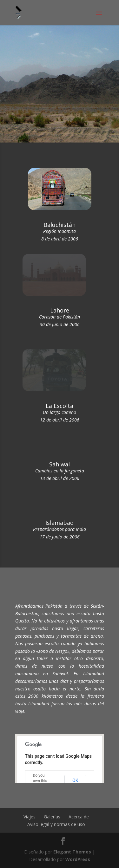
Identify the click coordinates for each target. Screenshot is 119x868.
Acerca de (79, 817)
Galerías (52, 817)
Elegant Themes (72, 852)
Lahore (60, 310)
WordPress (78, 859)
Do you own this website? (41, 781)
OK (75, 780)
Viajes (30, 817)
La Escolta (60, 406)
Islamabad (60, 523)
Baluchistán (60, 225)
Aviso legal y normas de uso (56, 824)
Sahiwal (60, 464)
